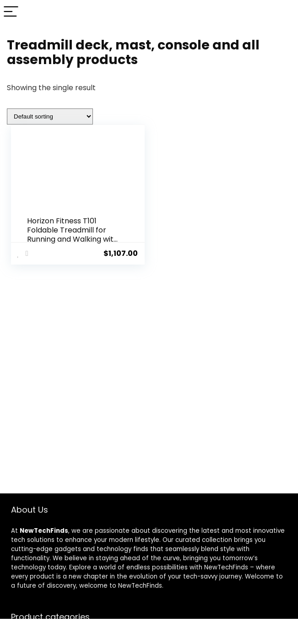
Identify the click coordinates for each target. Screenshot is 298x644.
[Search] (284, 12)
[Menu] (11, 12)
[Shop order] (50, 116)
